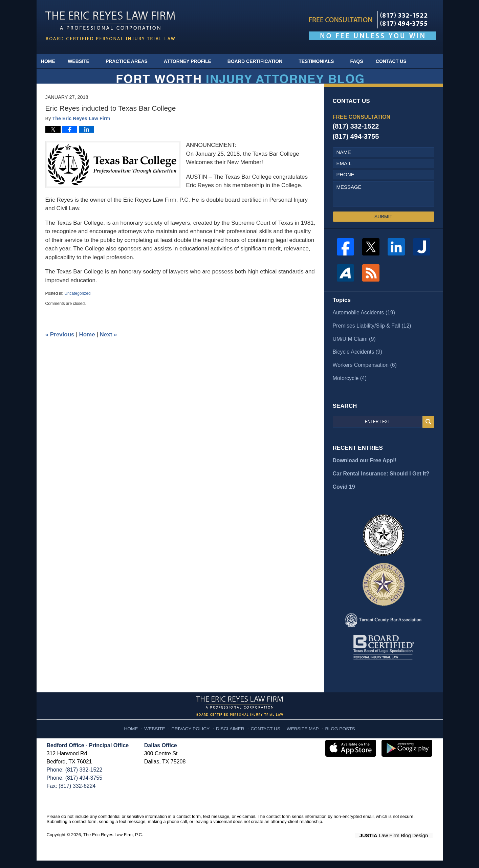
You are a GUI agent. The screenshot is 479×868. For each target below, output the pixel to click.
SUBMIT (383, 229)
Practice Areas (134, 61)
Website (86, 61)
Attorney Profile (195, 61)
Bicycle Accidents (356, 362)
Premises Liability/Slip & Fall (370, 337)
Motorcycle (349, 388)
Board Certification (262, 61)
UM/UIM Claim (353, 350)
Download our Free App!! (363, 470)
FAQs (364, 61)
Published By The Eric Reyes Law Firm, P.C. (372, 26)
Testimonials (324, 61)
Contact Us (402, 61)
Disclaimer (232, 734)
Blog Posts (333, 734)
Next (108, 347)
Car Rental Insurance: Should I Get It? (378, 482)
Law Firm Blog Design (400, 843)
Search (428, 431)
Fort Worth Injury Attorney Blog (110, 26)
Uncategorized (77, 306)
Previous (60, 347)
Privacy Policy (196, 734)
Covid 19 (343, 495)
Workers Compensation (363, 375)
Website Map (299, 734)
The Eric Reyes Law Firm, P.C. (113, 842)
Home (52, 61)
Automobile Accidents (362, 324)
